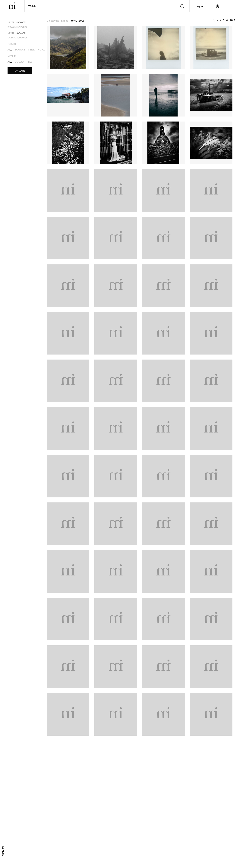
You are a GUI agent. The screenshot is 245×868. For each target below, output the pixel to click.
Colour (20, 62)
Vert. (31, 50)
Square (20, 50)
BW (30, 62)
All (10, 50)
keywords (17, 27)
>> (227, 20)
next (233, 20)
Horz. (42, 50)
